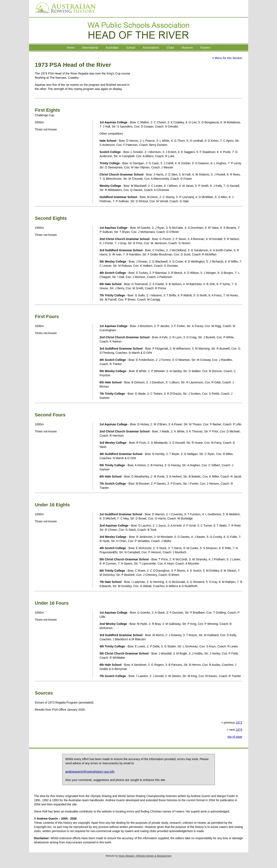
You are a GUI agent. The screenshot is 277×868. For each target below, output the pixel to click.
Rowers (205, 48)
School (131, 48)
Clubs (170, 48)
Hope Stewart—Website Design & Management (145, 856)
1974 (239, 730)
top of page (235, 737)
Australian (112, 48)
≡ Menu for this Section (227, 58)
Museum (187, 48)
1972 (239, 723)
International (90, 48)
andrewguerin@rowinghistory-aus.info (90, 772)
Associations (151, 48)
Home (71, 48)
